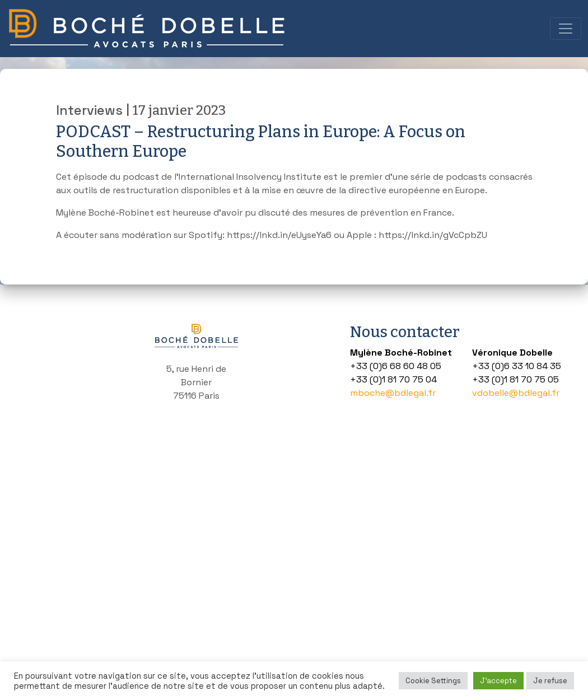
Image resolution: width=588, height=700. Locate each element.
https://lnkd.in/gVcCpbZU (433, 235)
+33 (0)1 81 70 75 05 (515, 379)
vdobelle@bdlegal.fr (516, 393)
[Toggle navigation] (566, 29)
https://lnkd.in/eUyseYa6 (279, 235)
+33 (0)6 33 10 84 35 (517, 366)
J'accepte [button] (498, 681)
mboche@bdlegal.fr (393, 393)
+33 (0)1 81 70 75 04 (393, 379)
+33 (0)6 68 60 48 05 (396, 366)
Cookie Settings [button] (433, 681)
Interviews (89, 110)
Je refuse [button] (550, 681)
